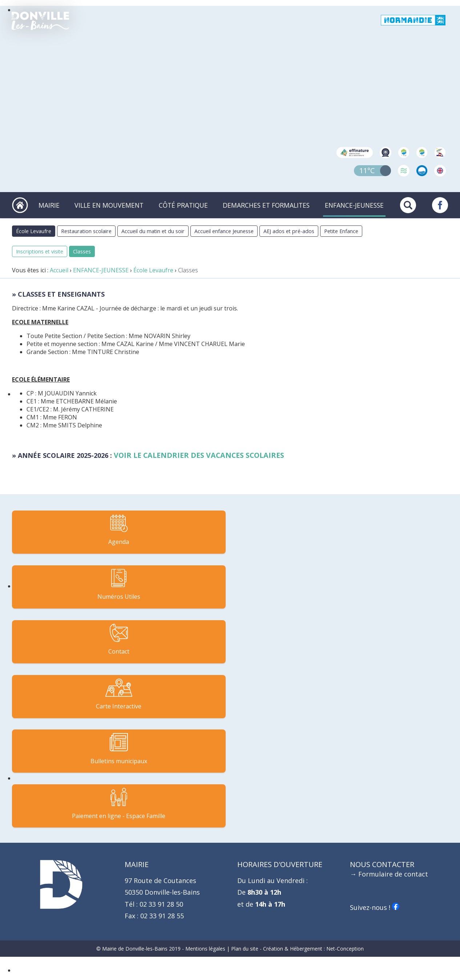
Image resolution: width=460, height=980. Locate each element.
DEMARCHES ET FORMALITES (268, 208)
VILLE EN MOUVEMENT (114, 208)
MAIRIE (55, 208)
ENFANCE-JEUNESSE (354, 208)
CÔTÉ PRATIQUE (186, 208)
